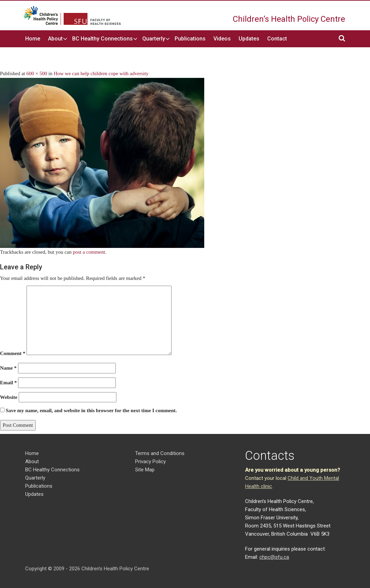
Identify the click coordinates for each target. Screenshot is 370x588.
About (55, 39)
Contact (277, 39)
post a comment (89, 252)
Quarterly (154, 39)
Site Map (145, 470)
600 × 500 (37, 73)
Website (9, 397)
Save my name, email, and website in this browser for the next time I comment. (91, 410)
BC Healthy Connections (102, 39)
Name (8, 368)
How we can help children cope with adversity (101, 73)
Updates (249, 39)
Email (9, 383)
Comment (13, 353)
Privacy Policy (150, 461)
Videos (222, 39)
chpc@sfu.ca (274, 557)
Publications (190, 39)
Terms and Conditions (160, 453)
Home (33, 39)
